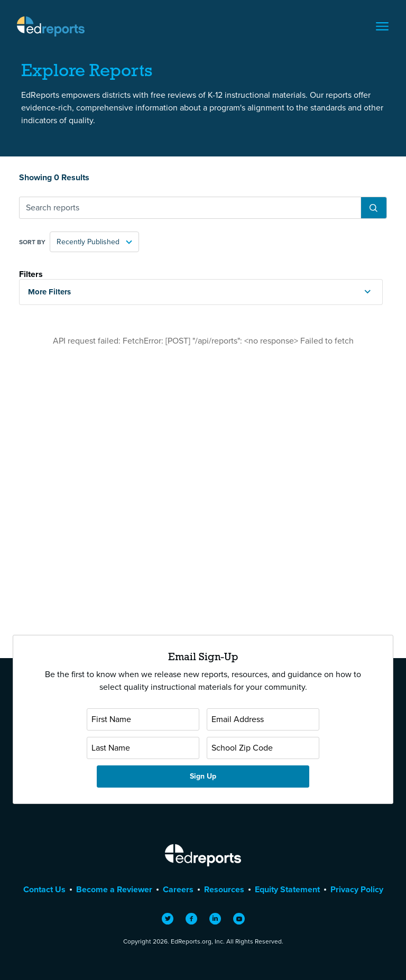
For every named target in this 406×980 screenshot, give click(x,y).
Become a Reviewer (114, 889)
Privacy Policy (357, 889)
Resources (224, 889)
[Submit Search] (373, 208)
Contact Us (44, 889)
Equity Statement (287, 889)
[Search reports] (190, 208)
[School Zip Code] (263, 748)
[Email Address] (263, 719)
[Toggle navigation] (382, 26)
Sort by (32, 242)
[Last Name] (143, 748)
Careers (178, 889)
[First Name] (143, 719)
